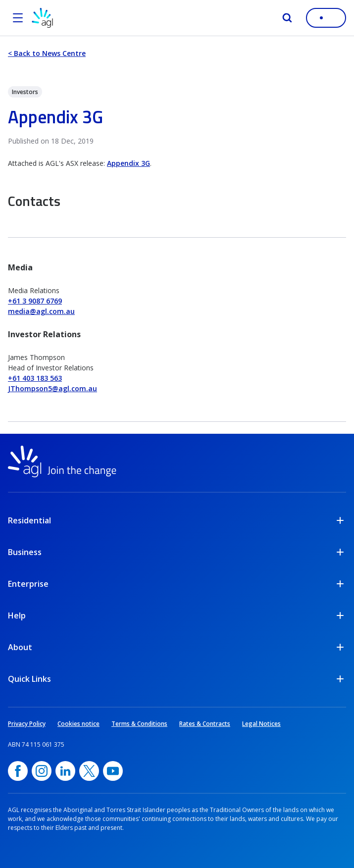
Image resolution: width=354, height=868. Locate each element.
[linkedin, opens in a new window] (65, 771)
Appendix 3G (128, 163)
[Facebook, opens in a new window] (18, 771)
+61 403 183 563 (35, 378)
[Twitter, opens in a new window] (89, 771)
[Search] (287, 18)
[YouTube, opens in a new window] (113, 771)
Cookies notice (78, 724)
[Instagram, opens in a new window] (42, 771)
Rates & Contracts (205, 724)
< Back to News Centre (47, 53)
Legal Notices (261, 724)
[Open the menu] (18, 18)
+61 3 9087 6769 (35, 301)
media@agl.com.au (41, 311)
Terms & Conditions (139, 724)
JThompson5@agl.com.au (52, 388)
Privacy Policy (27, 724)
